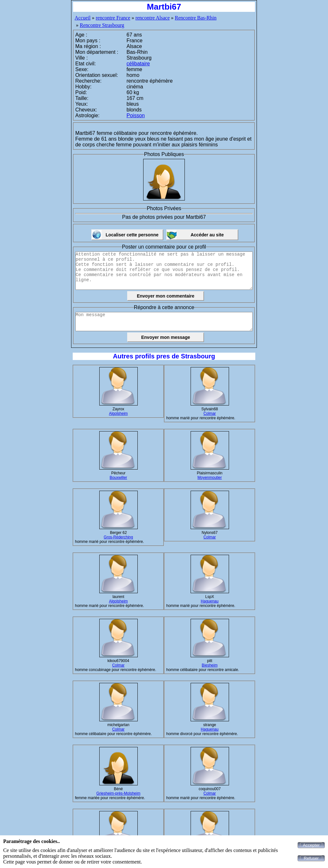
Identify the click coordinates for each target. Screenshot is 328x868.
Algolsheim (118, 414)
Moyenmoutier (209, 478)
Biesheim (210, 665)
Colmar (210, 414)
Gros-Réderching (118, 537)
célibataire (138, 64)
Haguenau (210, 601)
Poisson (136, 115)
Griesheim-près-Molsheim (118, 793)
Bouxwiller (118, 478)
